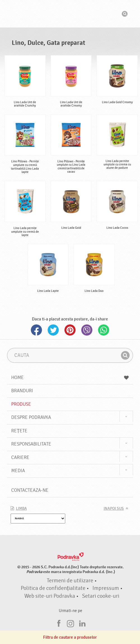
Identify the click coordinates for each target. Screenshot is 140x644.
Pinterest (70, 330)
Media (18, 471)
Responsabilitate (31, 444)
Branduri (22, 391)
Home (70, 378)
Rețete (19, 431)
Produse (21, 404)
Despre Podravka (31, 417)
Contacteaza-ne (30, 490)
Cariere (20, 457)
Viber (87, 330)
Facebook (36, 330)
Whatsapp (104, 330)
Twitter (53, 330)
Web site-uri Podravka (50, 596)
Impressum (106, 588)
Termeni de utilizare (70, 581)
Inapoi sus (114, 509)
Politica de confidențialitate (53, 588)
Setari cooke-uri (101, 596)
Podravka (70, 14)
